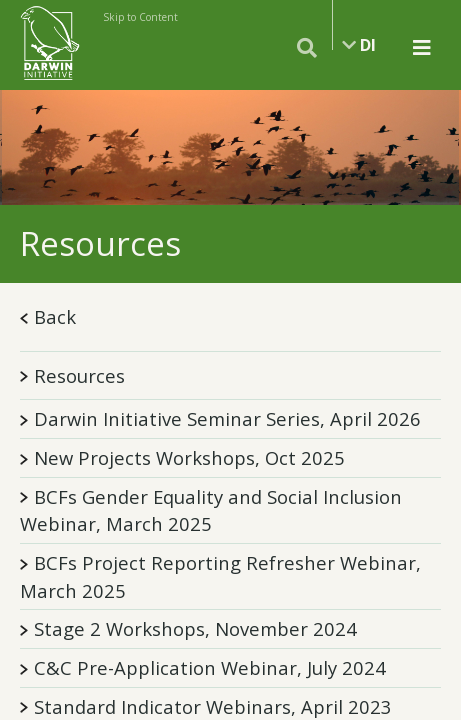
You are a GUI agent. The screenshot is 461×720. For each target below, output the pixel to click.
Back (48, 316)
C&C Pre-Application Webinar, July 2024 (210, 667)
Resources (72, 375)
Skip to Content (140, 17)
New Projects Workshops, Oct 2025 (189, 457)
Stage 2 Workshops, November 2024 (195, 628)
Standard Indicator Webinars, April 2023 (213, 706)
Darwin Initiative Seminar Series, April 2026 (227, 418)
